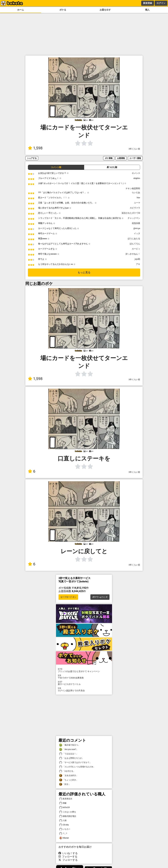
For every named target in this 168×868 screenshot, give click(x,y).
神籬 (63, 803)
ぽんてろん (135, 244)
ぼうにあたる (134, 239)
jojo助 (137, 259)
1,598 (35, 148)
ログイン (161, 3)
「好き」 (65, 784)
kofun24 (64, 807)
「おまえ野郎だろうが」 (71, 758)
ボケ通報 (109, 158)
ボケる (63, 10)
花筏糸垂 (136, 223)
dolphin (137, 178)
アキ (138, 264)
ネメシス (136, 173)
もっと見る (84, 272)
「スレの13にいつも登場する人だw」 (77, 767)
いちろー (65, 829)
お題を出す (105, 10)
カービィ (136, 249)
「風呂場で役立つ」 (69, 745)
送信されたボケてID (131, 213)
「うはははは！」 (69, 754)
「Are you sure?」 (69, 749)
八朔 (63, 821)
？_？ (63, 834)
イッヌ (137, 233)
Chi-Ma (64, 825)
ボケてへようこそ (100, 597)
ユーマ (137, 203)
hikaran (64, 838)
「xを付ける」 (67, 771)
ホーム (21, 10)
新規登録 (148, 3)
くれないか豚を (68, 812)
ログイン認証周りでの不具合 (84, 689)
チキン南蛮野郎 (133, 188)
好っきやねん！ (133, 254)
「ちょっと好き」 (69, 780)
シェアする (32, 158)
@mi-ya (137, 228)
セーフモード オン (68, 597)
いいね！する (68, 853)
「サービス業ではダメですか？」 (75, 763)
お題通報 (121, 158)
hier (138, 198)
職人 (147, 10)
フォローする (68, 857)
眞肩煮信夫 (66, 799)
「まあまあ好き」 (69, 775)
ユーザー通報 (135, 158)
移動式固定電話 (68, 816)
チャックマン (134, 218)
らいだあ (136, 192)
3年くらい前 (134, 149)
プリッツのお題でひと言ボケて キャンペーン (84, 670)
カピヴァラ (135, 208)
